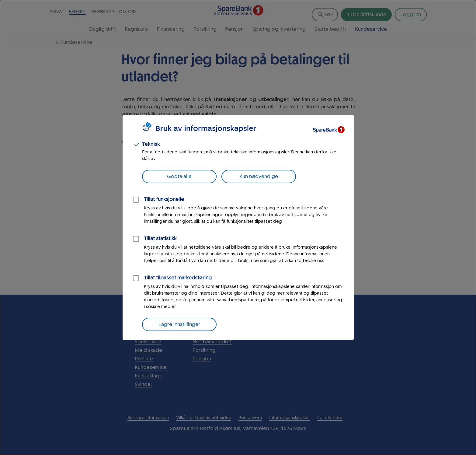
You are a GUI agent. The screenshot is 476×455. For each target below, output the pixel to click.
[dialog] (238, 228)
